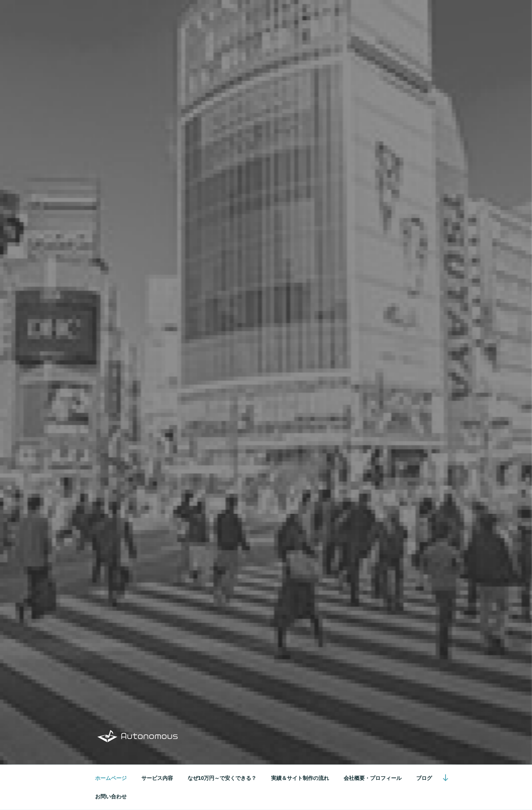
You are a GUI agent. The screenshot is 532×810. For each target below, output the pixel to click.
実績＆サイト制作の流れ (300, 778)
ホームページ (111, 778)
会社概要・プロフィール (373, 778)
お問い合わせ (111, 796)
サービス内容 (157, 778)
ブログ (424, 778)
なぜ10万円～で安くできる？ (222, 778)
